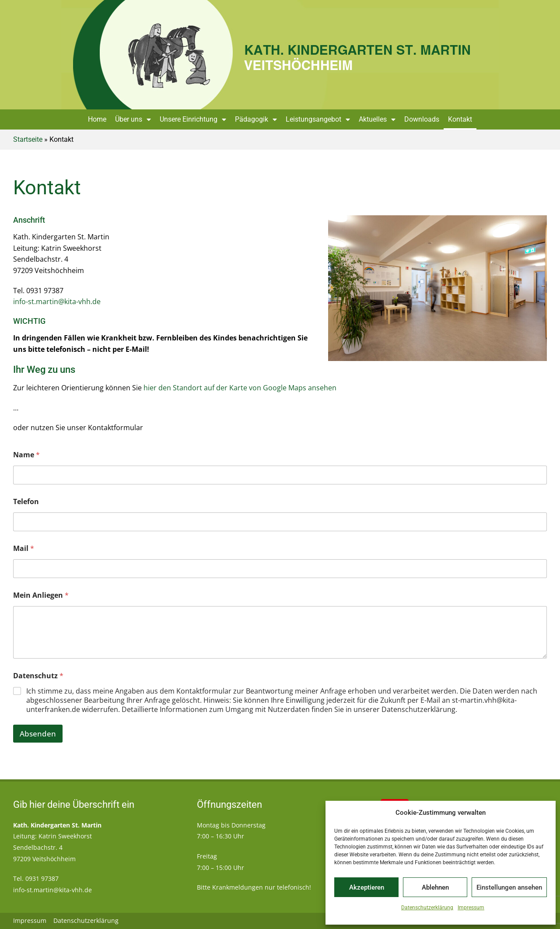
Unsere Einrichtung (193, 119)
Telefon (26, 502)
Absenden (38, 734)
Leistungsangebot (318, 119)
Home (97, 119)
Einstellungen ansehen (509, 887)
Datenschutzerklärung (427, 908)
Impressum (471, 908)
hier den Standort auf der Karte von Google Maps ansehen (240, 388)
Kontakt (460, 119)
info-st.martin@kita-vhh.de (57, 301)
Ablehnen (435, 887)
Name (26, 455)
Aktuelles (377, 119)
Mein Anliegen (41, 595)
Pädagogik (256, 119)
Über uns (133, 119)
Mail (24, 549)
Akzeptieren (367, 887)
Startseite (28, 139)
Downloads (422, 119)
